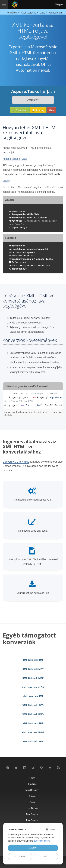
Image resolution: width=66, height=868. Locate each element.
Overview (32, 100)
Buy (52, 110)
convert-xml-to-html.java (17, 412)
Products (32, 784)
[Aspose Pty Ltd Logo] (15, 4)
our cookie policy (42, 841)
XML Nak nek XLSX (33, 687)
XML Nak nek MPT (33, 669)
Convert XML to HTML (16, 462)
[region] (33, 400)
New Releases (32, 790)
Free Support (32, 814)
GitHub (8, 415)
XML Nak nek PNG (33, 714)
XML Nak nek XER (33, 741)
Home (32, 778)
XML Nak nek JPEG (33, 732)
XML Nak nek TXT (33, 696)
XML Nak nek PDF (33, 723)
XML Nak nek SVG (33, 705)
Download (20, 110)
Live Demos (32, 808)
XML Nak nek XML (33, 660)
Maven (6, 181)
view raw (57, 412)
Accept (33, 848)
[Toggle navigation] (4, 4)
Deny (46, 856)
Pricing (38, 110)
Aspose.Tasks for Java (15, 159)
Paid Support (32, 820)
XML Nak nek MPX (33, 678)
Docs (32, 802)
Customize (20, 856)
